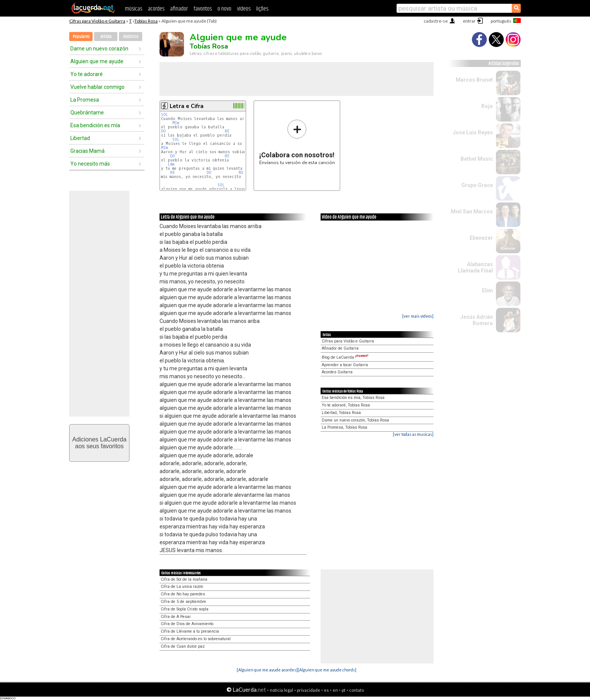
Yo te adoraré (87, 74)
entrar (469, 21)
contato (357, 690)
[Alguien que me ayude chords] (327, 670)
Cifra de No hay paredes (183, 594)
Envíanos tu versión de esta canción (297, 142)
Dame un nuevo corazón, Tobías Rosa (355, 420)
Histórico (131, 37)
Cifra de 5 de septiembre (183, 602)
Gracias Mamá (87, 151)
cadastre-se (436, 21)
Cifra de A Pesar (176, 617)
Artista (106, 37)
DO (163, 131)
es (326, 690)
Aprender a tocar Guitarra (345, 365)
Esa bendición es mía (95, 125)
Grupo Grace (477, 185)
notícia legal (281, 690)
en (335, 690)
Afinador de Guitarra (340, 348)
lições (262, 9)
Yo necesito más (90, 164)
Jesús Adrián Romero (477, 320)
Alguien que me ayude (97, 61)
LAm (171, 164)
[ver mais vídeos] (418, 316)
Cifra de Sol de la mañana (184, 579)
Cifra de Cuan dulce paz (183, 646)
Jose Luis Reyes (473, 132)
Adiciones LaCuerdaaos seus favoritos (99, 443)
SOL (165, 115)
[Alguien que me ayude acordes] (267, 670)
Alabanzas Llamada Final (475, 267)
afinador (179, 9)
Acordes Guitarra (337, 372)
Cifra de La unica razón (182, 587)
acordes (156, 9)
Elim (487, 291)
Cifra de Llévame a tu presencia (190, 631)
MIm (176, 123)
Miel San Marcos (472, 212)
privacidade (309, 690)
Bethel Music (477, 159)
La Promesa (85, 100)
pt (344, 690)
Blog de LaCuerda (345, 357)
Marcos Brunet (474, 80)
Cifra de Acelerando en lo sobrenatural (196, 639)
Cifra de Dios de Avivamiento (187, 624)
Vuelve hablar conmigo (97, 87)
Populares (81, 37)
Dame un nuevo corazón (99, 49)
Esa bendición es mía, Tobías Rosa (353, 398)
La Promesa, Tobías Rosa (344, 427)
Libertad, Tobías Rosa (341, 413)
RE (227, 131)
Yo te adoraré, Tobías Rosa (346, 405)
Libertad (80, 138)
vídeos (244, 9)
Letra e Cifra (187, 106)
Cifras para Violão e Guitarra (97, 21)
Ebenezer (481, 238)
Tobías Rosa (146, 21)
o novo (224, 9)
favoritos (203, 9)
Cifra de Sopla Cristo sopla (185, 609)
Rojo (487, 106)
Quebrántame (87, 113)
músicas (134, 9)
